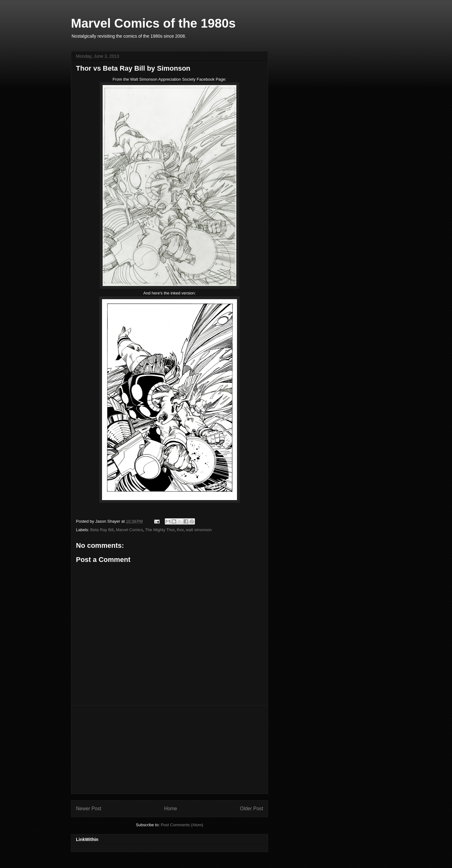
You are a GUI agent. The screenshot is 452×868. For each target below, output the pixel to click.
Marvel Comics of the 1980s (153, 23)
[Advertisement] (169, 750)
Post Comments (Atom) (182, 825)
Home (171, 809)
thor (180, 530)
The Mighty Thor (160, 530)
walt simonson (199, 530)
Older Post (251, 809)
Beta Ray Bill (102, 530)
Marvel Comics (129, 530)
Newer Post (89, 809)
